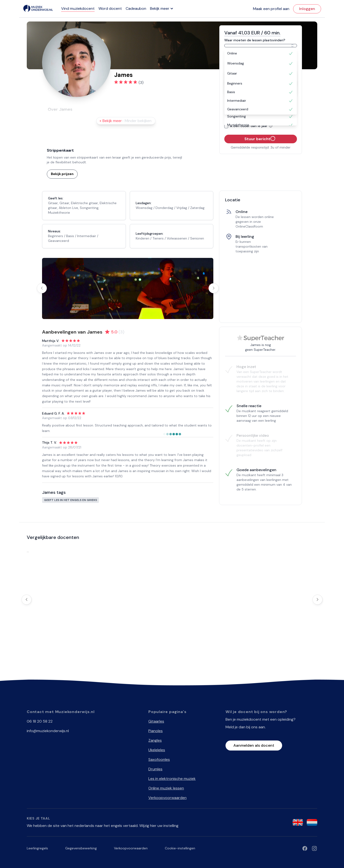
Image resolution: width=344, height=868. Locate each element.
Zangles (155, 740)
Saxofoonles (159, 759)
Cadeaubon (136, 8)
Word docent (110, 8)
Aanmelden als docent (254, 745)
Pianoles (156, 731)
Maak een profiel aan (271, 9)
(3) (141, 83)
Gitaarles (156, 721)
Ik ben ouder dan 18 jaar (252, 126)
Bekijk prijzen (62, 174)
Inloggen (307, 9)
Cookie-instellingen (180, 848)
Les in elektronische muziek (172, 779)
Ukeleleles (157, 750)
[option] (261, 53)
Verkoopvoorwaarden (167, 798)
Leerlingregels (37, 848)
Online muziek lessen (166, 788)
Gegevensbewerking (81, 848)
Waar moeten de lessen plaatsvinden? (255, 40)
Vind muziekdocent (78, 8)
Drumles (155, 769)
